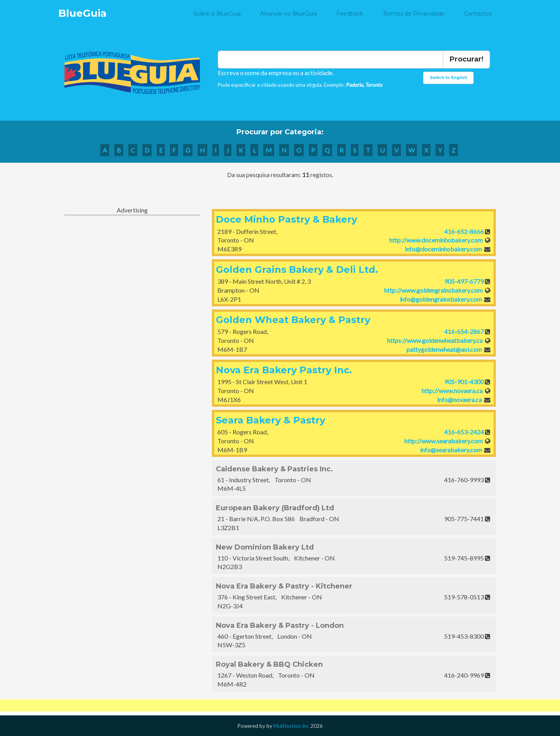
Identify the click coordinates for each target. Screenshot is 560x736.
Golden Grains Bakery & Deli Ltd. (297, 270)
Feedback (350, 14)
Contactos (478, 14)
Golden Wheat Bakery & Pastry (293, 320)
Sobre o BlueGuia (217, 14)
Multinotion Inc (291, 726)
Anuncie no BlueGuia (289, 14)
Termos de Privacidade (414, 14)
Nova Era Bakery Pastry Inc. (284, 370)
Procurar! (466, 59)
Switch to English (448, 78)
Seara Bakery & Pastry (270, 420)
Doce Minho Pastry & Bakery (286, 219)
